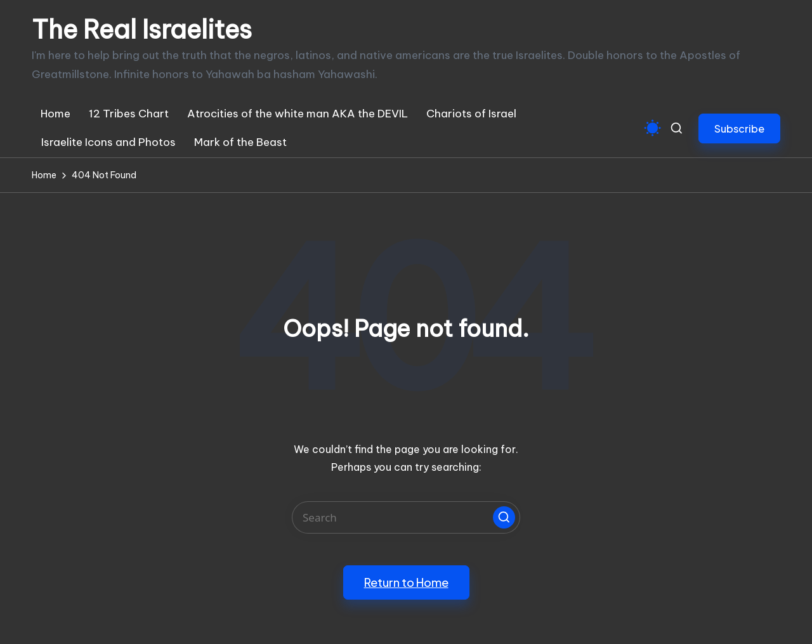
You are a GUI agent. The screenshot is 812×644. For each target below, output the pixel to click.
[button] (739, 128)
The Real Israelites (142, 30)
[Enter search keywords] (406, 517)
